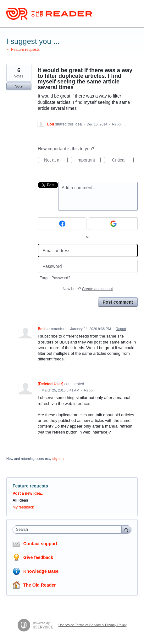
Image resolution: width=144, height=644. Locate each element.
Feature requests (30, 486)
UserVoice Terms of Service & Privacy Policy (93, 625)
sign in (58, 459)
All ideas (20, 500)
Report (121, 329)
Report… (119, 124)
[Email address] (88, 250)
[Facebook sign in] (62, 224)
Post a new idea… (29, 493)
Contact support (40, 544)
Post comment (118, 302)
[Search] (126, 529)
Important (89, 160)
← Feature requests (23, 50)
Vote (19, 86)
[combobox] (69, 530)
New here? (88, 289)
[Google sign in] (113, 224)
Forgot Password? (55, 278)
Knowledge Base (41, 571)
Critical (123, 160)
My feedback (23, 507)
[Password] (88, 266)
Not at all (56, 160)
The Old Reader (39, 585)
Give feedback (38, 557)
